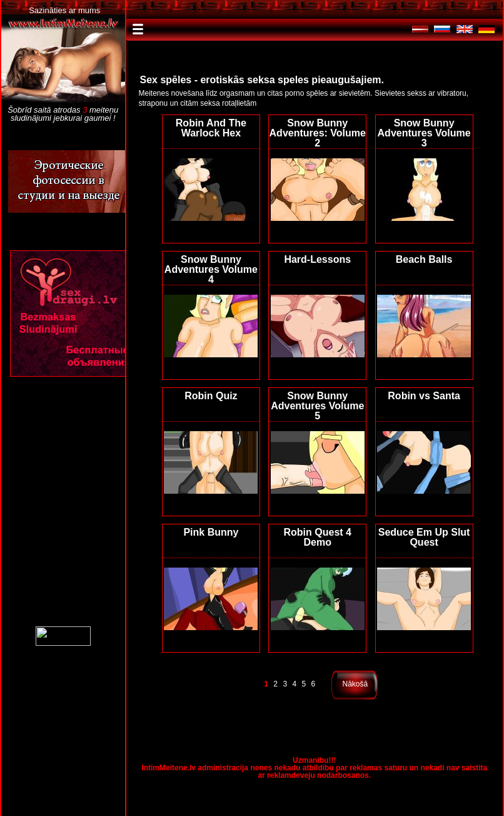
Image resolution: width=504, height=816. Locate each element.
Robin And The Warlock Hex (211, 128)
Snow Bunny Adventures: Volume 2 (318, 133)
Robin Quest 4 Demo (318, 537)
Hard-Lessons (317, 259)
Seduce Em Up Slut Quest (424, 537)
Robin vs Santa (424, 396)
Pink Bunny (211, 532)
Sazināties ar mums (64, 10)
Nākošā (355, 684)
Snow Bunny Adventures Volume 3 (424, 133)
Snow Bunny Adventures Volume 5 (317, 406)
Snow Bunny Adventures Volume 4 (211, 269)
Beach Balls (424, 259)
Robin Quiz (211, 396)
